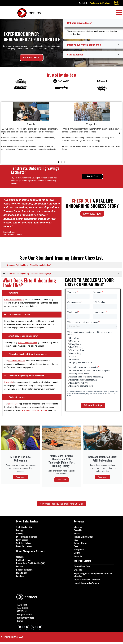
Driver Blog (78, 570)
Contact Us (83, 3)
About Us (77, 533)
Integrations (78, 527)
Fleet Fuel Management (24, 570)
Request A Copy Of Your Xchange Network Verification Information (93, 575)
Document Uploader (17, 361)
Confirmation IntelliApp (14, 300)
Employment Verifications (100, 3)
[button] (59, 162)
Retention (20, 566)
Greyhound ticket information (34, 410)
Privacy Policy (79, 549)
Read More (21, 477)
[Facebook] (27, 627)
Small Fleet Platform (23, 543)
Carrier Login (116, 3)
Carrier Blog (78, 530)
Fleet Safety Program (24, 560)
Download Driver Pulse (82, 566)
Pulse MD (9, 382)
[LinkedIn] (20, 627)
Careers (77, 546)
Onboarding (20, 557)
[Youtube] (40, 627)
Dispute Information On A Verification (87, 580)
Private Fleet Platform (24, 546)
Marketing (20, 533)
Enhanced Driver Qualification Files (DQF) (31, 563)
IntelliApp (20, 530)
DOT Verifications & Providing (27, 537)
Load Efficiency (22, 573)
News (76, 540)
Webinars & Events (80, 543)
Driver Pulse (13, 404)
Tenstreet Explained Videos (83, 537)
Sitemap (20, 621)
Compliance (20, 576)
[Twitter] (33, 627)
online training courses (28, 343)
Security (77, 553)
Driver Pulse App (22, 540)
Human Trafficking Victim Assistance (87, 583)
